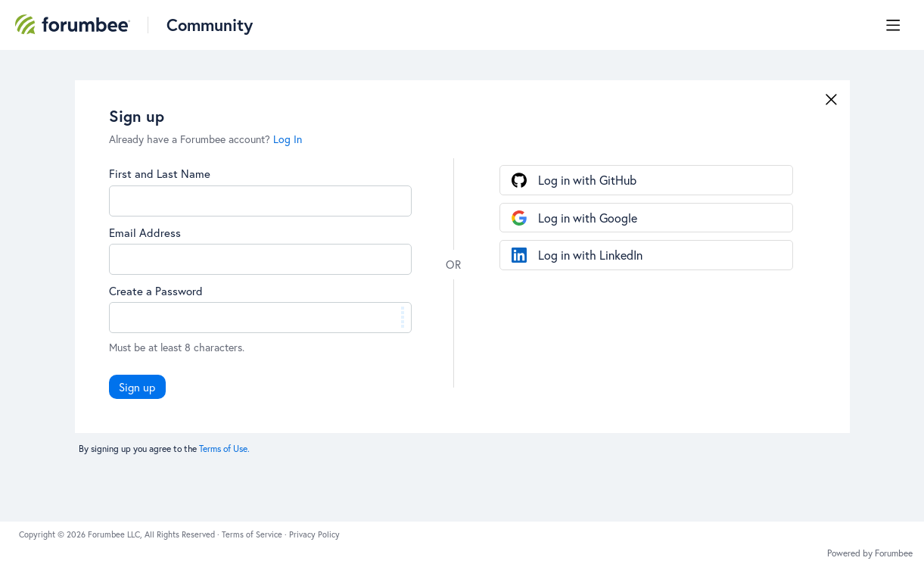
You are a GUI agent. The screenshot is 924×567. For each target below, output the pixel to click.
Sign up (137, 387)
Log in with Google (588, 218)
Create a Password (156, 291)
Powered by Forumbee (870, 553)
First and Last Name (160, 173)
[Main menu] (893, 25)
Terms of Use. (224, 449)
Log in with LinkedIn (590, 255)
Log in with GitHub (587, 180)
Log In (288, 139)
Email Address (145, 232)
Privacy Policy (314, 534)
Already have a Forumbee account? (205, 139)
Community (210, 25)
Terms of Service (253, 534)
